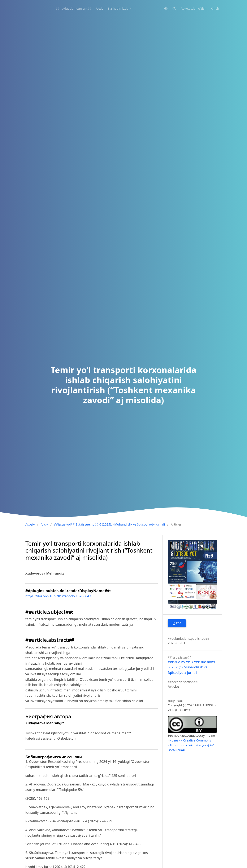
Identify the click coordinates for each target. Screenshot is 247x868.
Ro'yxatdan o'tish (194, 8)
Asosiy (30, 524)
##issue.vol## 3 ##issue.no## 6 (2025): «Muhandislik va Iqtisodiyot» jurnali (109, 524)
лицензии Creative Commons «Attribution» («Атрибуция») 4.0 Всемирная (191, 745)
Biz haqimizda (118, 8)
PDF (178, 623)
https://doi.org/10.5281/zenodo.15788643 (58, 596)
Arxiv (100, 8)
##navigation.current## (74, 8)
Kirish (215, 8)
